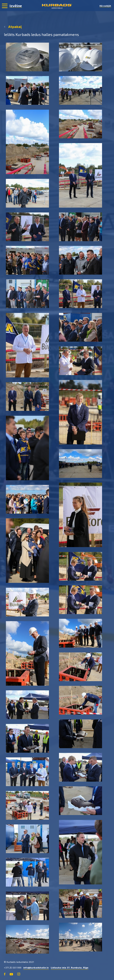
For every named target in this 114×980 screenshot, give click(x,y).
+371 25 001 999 (13, 967)
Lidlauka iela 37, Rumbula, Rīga (70, 967)
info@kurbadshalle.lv (36, 967)
